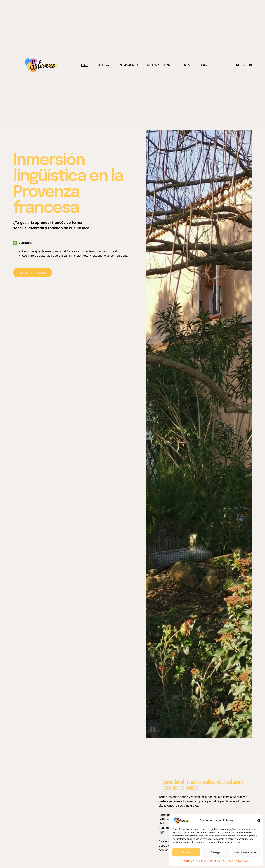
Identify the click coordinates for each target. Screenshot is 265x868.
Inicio (85, 65)
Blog (203, 65)
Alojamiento (129, 65)
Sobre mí (185, 65)
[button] (258, 821)
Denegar (216, 852)
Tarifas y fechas (158, 65)
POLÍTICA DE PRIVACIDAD (235, 861)
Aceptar (186, 852)
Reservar (104, 65)
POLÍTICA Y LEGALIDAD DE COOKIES (201, 861)
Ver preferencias (246, 852)
